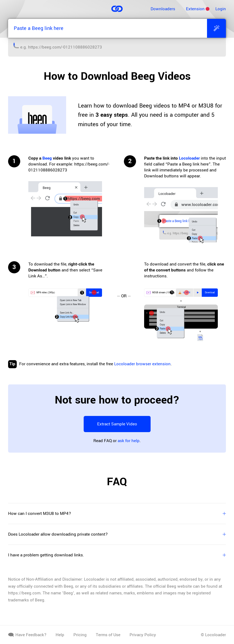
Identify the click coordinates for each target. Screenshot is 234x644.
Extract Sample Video (117, 424)
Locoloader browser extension (142, 364)
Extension (195, 9)
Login (221, 9)
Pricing (80, 635)
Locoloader (189, 158)
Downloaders (163, 9)
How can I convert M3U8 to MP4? (117, 514)
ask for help (129, 441)
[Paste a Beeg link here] (108, 28)
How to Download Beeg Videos (117, 76)
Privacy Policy (143, 635)
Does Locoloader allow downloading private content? (117, 534)
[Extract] (216, 28)
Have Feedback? (27, 635)
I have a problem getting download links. (117, 555)
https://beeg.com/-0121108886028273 (65, 47)
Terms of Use (108, 635)
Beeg (47, 158)
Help (60, 635)
